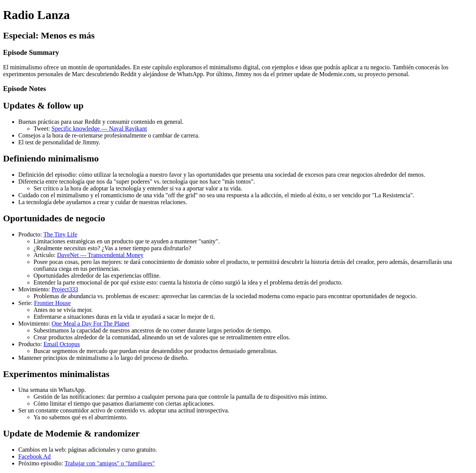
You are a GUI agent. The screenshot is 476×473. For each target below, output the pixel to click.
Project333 (65, 289)
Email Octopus (62, 344)
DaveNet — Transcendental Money (100, 255)
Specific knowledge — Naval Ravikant (99, 129)
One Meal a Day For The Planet (91, 324)
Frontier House (52, 303)
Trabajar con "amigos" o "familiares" (110, 463)
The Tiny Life (60, 234)
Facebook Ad (34, 456)
